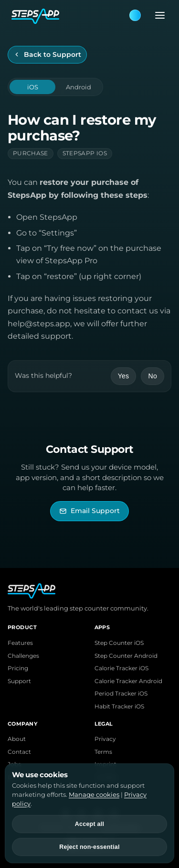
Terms (103, 752)
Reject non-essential (89, 847)
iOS (33, 87)
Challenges (23, 656)
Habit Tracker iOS (119, 707)
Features (20, 643)
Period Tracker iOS (121, 694)
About (17, 739)
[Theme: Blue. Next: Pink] (135, 15)
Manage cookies (94, 794)
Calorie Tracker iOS (121, 668)
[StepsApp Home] (70, 15)
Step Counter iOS (119, 643)
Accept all (89, 824)
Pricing (18, 668)
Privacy (105, 739)
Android (79, 87)
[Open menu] (157, 15)
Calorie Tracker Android (128, 681)
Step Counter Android (126, 656)
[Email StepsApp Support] (89, 511)
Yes (124, 376)
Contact (19, 752)
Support (19, 681)
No (153, 376)
